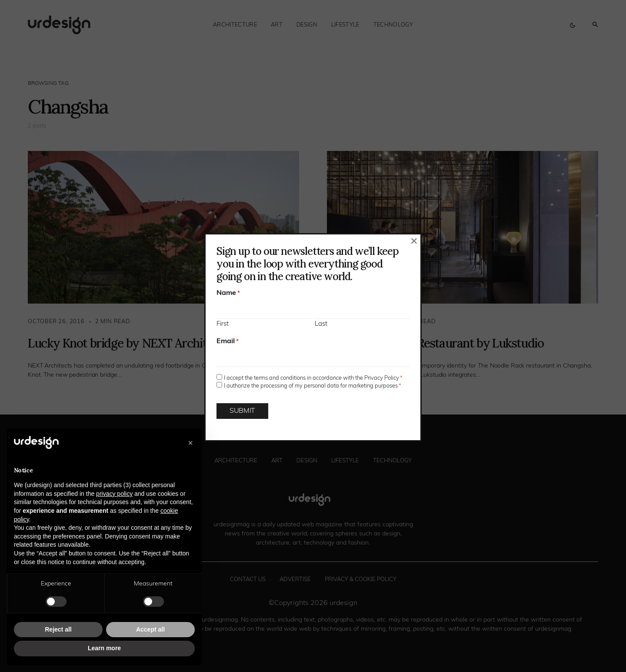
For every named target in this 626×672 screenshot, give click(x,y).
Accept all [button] (150, 629)
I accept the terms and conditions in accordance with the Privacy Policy (313, 378)
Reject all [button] (58, 629)
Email (228, 341)
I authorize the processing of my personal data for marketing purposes (313, 386)
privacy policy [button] (114, 494)
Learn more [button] (104, 648)
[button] (190, 443)
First (223, 324)
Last (321, 324)
